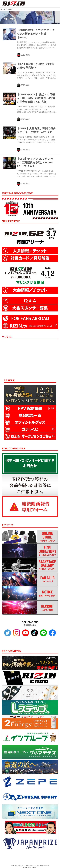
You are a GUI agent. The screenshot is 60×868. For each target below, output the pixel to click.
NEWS (9, 19)
